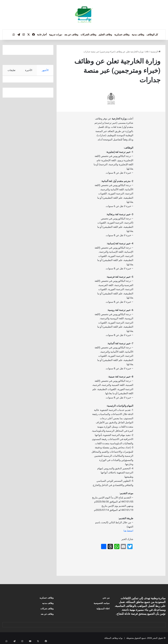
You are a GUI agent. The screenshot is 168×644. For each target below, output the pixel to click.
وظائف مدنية (138, 35)
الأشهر (45, 70)
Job (147, 52)
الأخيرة (29, 70)
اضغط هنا (128, 531)
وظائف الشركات (88, 35)
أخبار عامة (42, 35)
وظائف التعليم (105, 35)
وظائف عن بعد (71, 35)
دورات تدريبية (55, 35)
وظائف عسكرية (122, 35)
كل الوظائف (152, 35)
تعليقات (11, 70)
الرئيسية (155, 52)
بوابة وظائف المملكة (113, 638)
